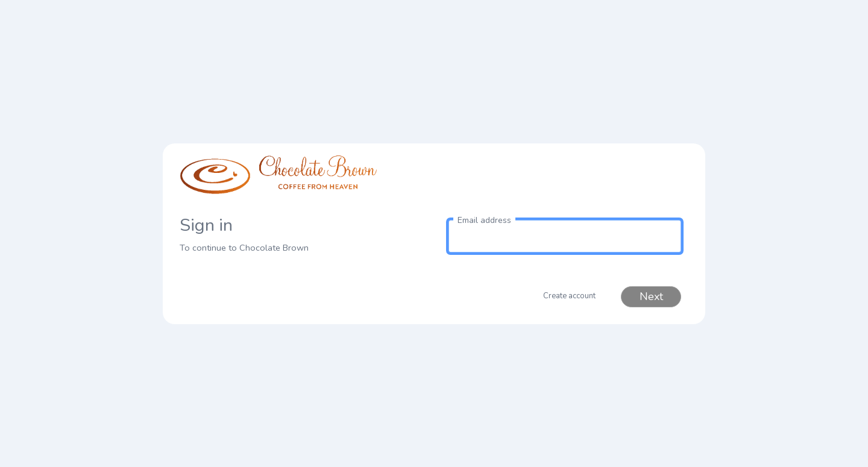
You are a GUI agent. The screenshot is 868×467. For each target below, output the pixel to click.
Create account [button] (569, 296)
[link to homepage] (303, 180)
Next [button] (651, 296)
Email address (484, 220)
